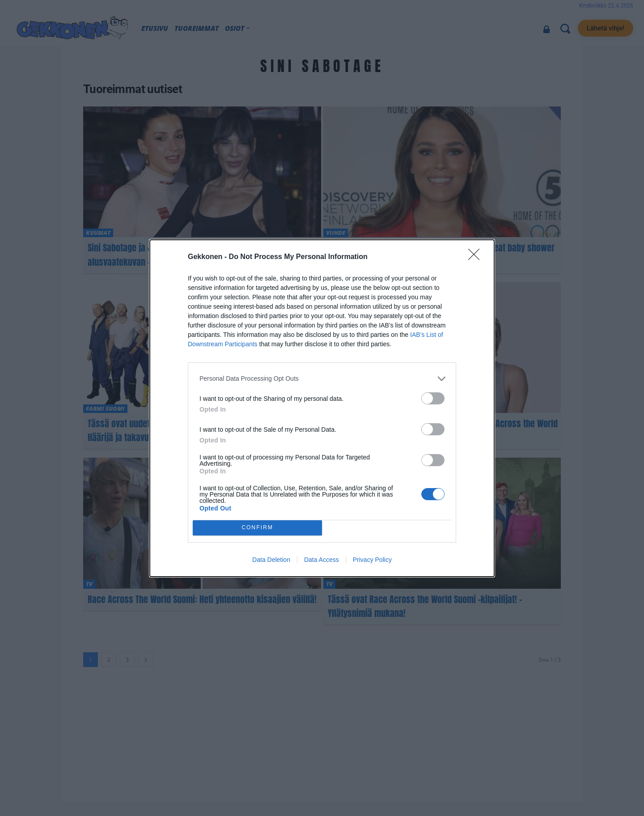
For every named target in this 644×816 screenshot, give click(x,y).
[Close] (477, 257)
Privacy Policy (372, 560)
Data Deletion (271, 560)
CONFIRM (257, 528)
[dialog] (322, 408)
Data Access (322, 560)
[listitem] (322, 379)
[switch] (433, 398)
